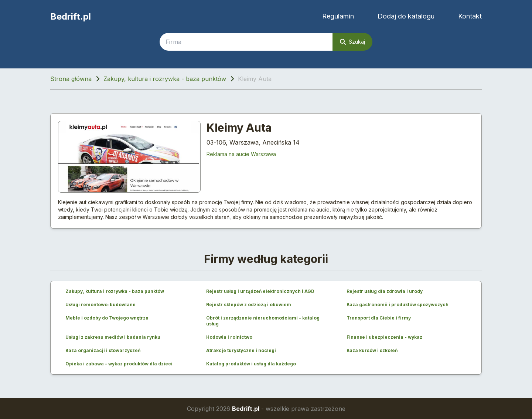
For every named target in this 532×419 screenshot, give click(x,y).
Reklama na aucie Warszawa (241, 154)
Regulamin (338, 16)
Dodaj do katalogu (406, 16)
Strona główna (71, 79)
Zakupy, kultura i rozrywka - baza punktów (165, 79)
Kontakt (470, 16)
